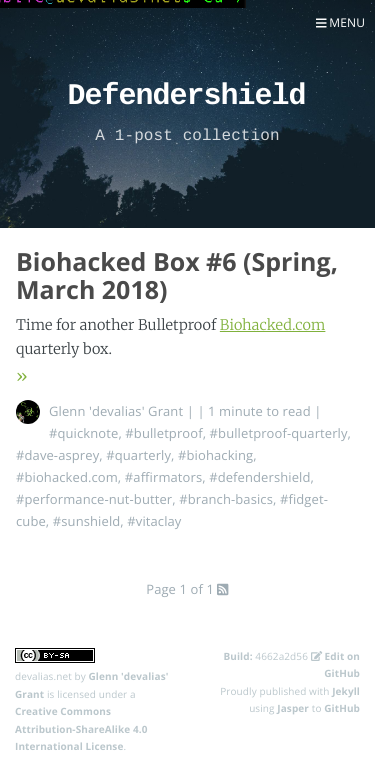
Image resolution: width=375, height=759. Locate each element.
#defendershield (259, 477)
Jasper (293, 708)
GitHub (342, 708)
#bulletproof (163, 433)
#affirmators (163, 477)
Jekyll (346, 691)
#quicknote (83, 433)
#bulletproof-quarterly (279, 433)
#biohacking (215, 455)
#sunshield (87, 521)
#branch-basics (226, 499)
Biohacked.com (273, 325)
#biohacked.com (67, 477)
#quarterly (138, 455)
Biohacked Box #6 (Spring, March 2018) (177, 276)
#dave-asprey (57, 455)
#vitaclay (154, 521)
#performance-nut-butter (94, 499)
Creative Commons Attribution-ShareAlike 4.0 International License (81, 728)
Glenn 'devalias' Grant (116, 411)
